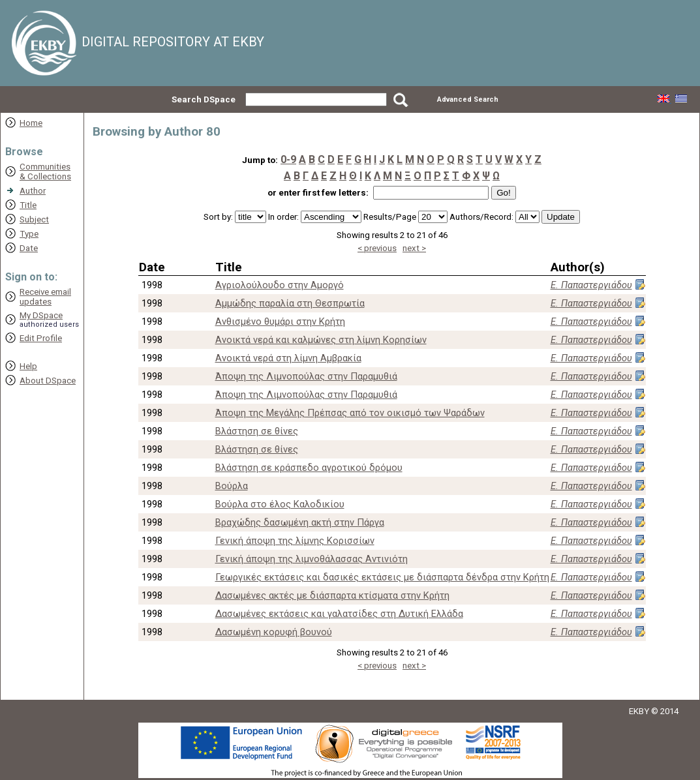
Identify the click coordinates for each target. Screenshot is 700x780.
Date (29, 248)
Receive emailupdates (45, 297)
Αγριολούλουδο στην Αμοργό (280, 285)
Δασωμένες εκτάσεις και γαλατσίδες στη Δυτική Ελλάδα (339, 614)
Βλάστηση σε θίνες (257, 431)
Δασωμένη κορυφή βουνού (274, 632)
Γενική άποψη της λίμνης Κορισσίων (295, 541)
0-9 (288, 159)
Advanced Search (468, 99)
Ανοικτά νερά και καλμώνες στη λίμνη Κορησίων (321, 340)
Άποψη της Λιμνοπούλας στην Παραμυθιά (306, 376)
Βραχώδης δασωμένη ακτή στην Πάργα (300, 522)
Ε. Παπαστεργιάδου (591, 285)
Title (28, 205)
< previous (377, 248)
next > (414, 248)
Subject (34, 219)
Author (33, 191)
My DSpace (41, 315)
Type (29, 234)
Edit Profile (41, 338)
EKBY (639, 711)
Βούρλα (232, 486)
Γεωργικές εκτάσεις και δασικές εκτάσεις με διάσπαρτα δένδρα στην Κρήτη (382, 577)
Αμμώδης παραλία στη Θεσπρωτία (290, 303)
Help (28, 366)
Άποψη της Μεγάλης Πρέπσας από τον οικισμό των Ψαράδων (350, 413)
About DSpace (48, 381)
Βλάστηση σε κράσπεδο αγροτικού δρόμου (309, 468)
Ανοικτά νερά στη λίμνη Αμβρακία (288, 358)
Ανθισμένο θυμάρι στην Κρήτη (280, 322)
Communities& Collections (45, 172)
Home (31, 123)
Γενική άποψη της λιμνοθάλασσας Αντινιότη (312, 559)
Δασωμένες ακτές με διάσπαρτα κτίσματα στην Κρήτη (332, 595)
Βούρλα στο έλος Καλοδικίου (280, 504)
